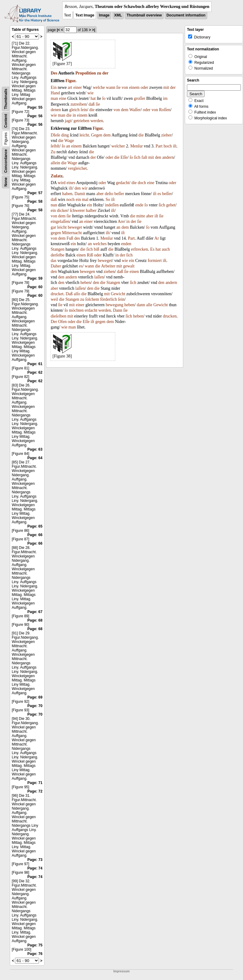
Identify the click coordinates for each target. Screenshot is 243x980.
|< (58, 30)
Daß (69, 294)
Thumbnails (6, 99)
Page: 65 (35, 526)
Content (6, 121)
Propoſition (86, 73)
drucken (170, 316)
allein (55, 163)
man (54, 98)
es (159, 194)
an (68, 146)
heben (86, 283)
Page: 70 (35, 706)
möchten (76, 310)
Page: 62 (35, 372)
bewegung (115, 305)
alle (149, 305)
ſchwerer (77, 211)
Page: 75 (35, 945)
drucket (57, 294)
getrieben (81, 121)
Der (54, 322)
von (125, 87)
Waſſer (135, 110)
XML (118, 15)
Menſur (136, 146)
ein (78, 200)
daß (91, 104)
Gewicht (118, 294)
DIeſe (55, 135)
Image (104, 15)
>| (94, 30)
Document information (186, 15)
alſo (77, 294)
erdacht (91, 310)
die (92, 110)
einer (77, 87)
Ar (157, 238)
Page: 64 (35, 458)
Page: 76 (35, 954)
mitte (141, 216)
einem (134, 87)
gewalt (129, 266)
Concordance (6, 161)
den (158, 157)
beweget (75, 227)
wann (111, 87)
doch (142, 183)
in (74, 115)
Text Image (85, 15)
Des (54, 73)
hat (93, 98)
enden (126, 244)
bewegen (88, 272)
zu (99, 73)
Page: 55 (35, 107)
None (6, 182)
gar (53, 227)
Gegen (97, 135)
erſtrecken (140, 249)
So (108, 200)
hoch (168, 146)
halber (91, 211)
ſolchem (92, 299)
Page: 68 (35, 620)
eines (71, 183)
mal (85, 200)
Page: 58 (35, 201)
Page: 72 (35, 791)
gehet (171, 205)
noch (71, 200)
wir (85, 188)
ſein (84, 110)
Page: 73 (35, 860)
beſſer (119, 194)
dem (125, 110)
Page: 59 (35, 278)
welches (100, 244)
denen (56, 110)
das (54, 261)
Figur (70, 81)
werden (96, 121)
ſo (104, 98)
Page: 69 (35, 697)
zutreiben (78, 104)
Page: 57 (35, 193)
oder (144, 87)
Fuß (70, 238)
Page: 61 (35, 364)
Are (121, 221)
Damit (80, 194)
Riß (90, 255)
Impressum (121, 971)
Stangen (57, 249)
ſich (137, 157)
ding (65, 135)
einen (81, 255)
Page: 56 (35, 116)
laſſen (99, 277)
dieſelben (58, 316)
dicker (62, 211)
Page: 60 (35, 287)
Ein (54, 87)
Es (152, 249)
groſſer (139, 98)
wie (90, 93)
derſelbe (57, 255)
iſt (175, 146)
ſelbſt (55, 146)
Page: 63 (35, 449)
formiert (155, 261)
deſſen (113, 205)
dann (141, 305)
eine (63, 98)
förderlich (108, 299)
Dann (118, 310)
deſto (109, 194)
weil (54, 299)
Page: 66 (35, 535)
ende (139, 205)
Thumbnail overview (144, 15)
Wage (69, 141)
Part (159, 146)
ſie (118, 87)
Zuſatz (57, 176)
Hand (55, 93)
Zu (53, 152)
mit (166, 87)
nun (54, 205)
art (70, 87)
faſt (144, 157)
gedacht (123, 183)
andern (168, 157)
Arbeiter (108, 266)
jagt (68, 121)
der (105, 73)
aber (100, 194)
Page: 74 (35, 868)
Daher (56, 266)
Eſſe (124, 157)
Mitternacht (72, 233)
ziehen (109, 272)
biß (97, 249)
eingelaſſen (60, 221)
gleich (74, 110)
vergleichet (77, 168)
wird (62, 183)
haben (67, 194)
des (77, 238)
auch (166, 249)
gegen (56, 233)
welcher (118, 146)
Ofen (63, 322)
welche (99, 87)
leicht (84, 135)
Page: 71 (35, 783)
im (165, 98)
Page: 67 (35, 612)
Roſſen (164, 110)
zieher (166, 135)
